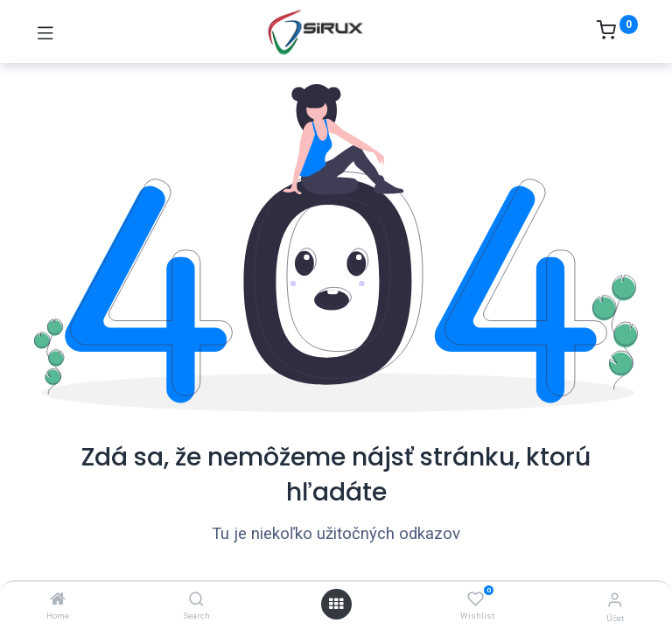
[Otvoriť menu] (336, 604)
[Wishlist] (476, 599)
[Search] (196, 600)
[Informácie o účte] (615, 600)
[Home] (58, 600)
